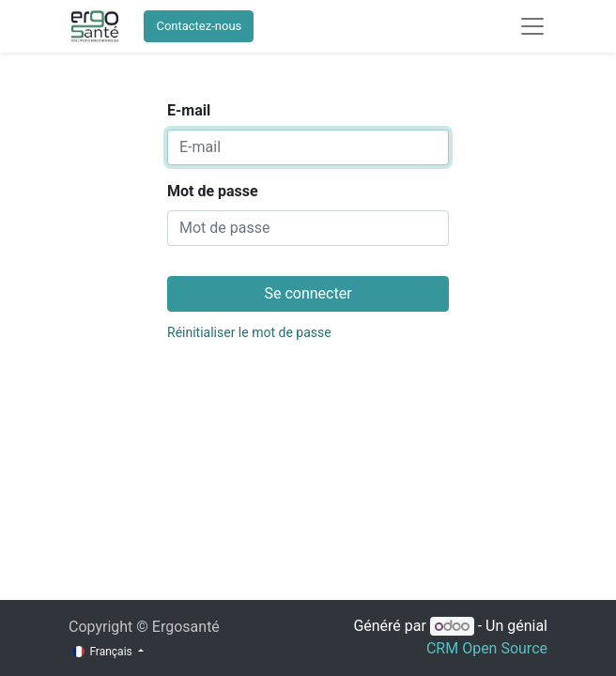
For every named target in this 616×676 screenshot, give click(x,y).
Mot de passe (213, 191)
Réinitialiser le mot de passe (249, 332)
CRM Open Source (487, 648)
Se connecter (308, 293)
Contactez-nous (199, 26)
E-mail (189, 110)
